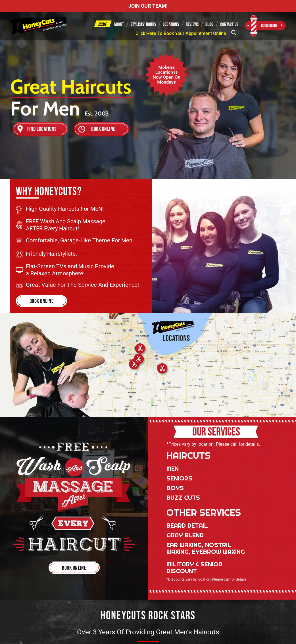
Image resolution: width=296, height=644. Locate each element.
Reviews (192, 24)
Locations (171, 24)
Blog (209, 24)
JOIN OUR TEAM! (148, 6)
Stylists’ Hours (143, 24)
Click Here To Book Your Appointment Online (181, 33)
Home (103, 24)
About (119, 24)
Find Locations (42, 129)
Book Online (269, 26)
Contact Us (229, 24)
